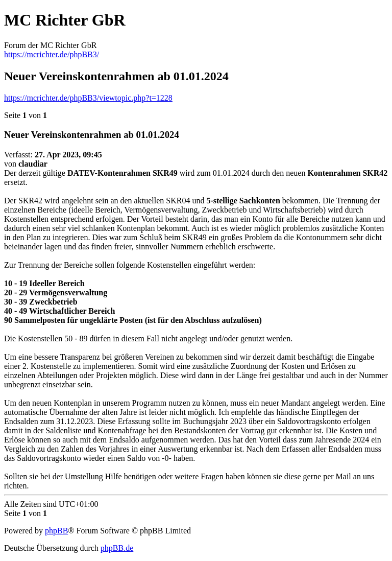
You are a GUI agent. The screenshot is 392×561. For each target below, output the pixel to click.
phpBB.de (117, 548)
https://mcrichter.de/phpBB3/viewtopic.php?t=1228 (88, 98)
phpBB (56, 531)
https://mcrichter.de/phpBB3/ (52, 54)
